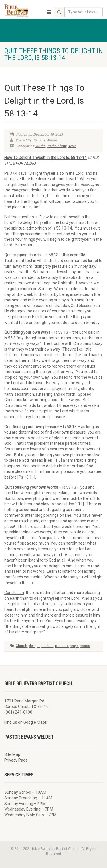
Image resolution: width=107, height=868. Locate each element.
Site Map (12, 754)
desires (47, 646)
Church (21, 646)
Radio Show (57, 146)
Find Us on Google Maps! (26, 722)
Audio (40, 146)
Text (72, 146)
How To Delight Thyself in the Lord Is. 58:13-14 (46, 158)
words (85, 646)
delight (34, 646)
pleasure (62, 646)
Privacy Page (16, 760)
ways (75, 646)
